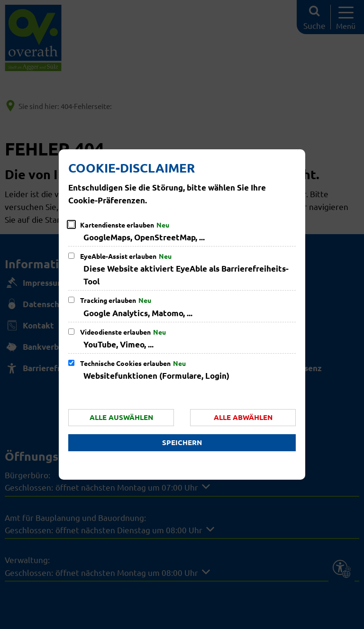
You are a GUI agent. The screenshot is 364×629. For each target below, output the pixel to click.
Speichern (182, 442)
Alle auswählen (121, 417)
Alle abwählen (243, 417)
